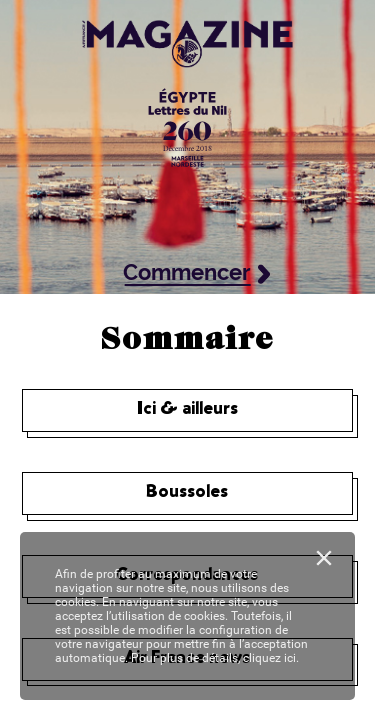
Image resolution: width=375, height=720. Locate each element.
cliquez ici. (271, 658)
